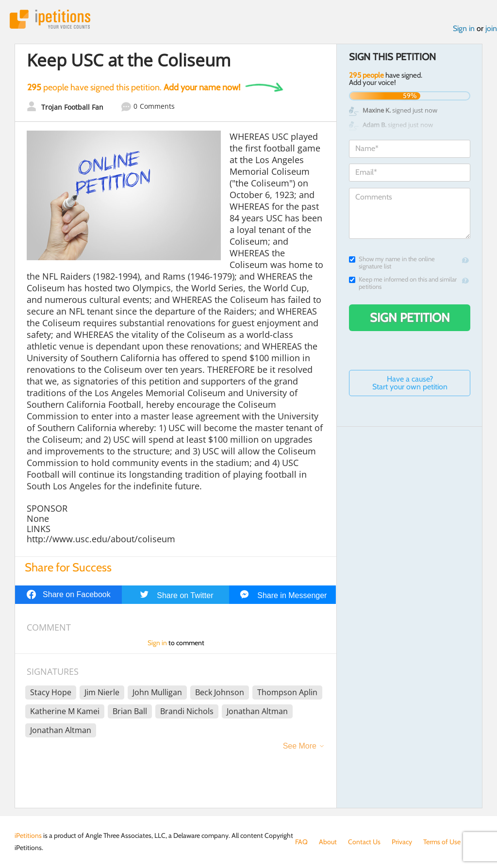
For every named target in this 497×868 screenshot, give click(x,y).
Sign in (464, 28)
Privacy (402, 842)
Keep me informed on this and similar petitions (403, 283)
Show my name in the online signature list (392, 263)
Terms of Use (442, 842)
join (491, 28)
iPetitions (50, 19)
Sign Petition (410, 317)
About (328, 842)
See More (300, 746)
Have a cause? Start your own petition (410, 383)
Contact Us (364, 842)
